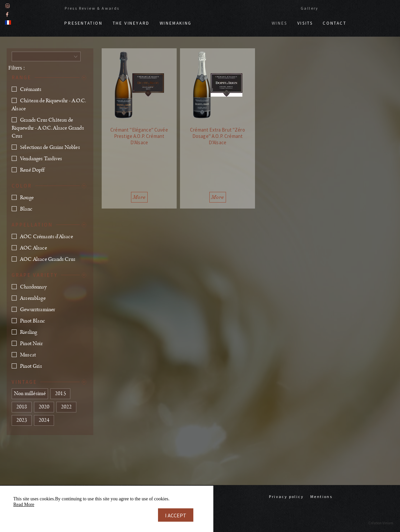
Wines (279, 23)
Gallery (310, 8)
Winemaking (176, 23)
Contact (334, 23)
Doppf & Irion (232, 20)
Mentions (321, 497)
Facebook (7, 14)
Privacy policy (286, 497)
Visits (305, 23)
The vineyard (131, 23)
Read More (24, 505)
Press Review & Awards (92, 8)
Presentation (83, 23)
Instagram (7, 6)
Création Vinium (381, 523)
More (139, 197)
